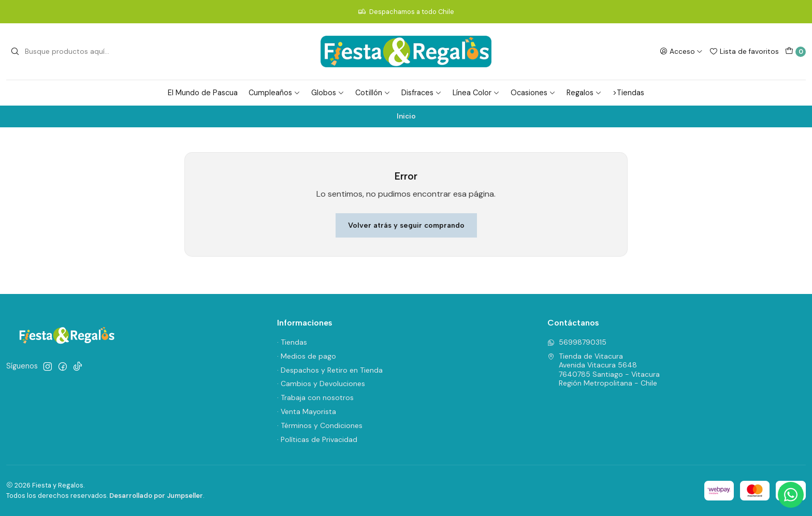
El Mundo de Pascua (203, 93)
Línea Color (476, 93)
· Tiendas (292, 342)
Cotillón (373, 93)
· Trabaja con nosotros (315, 397)
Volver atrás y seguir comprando (406, 225)
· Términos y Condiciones (320, 425)
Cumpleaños (274, 93)
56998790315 (577, 342)
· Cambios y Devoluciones (321, 384)
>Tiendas (628, 93)
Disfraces (422, 93)
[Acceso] (681, 51)
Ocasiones (533, 93)
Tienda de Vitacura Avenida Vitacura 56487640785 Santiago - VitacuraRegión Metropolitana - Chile (604, 370)
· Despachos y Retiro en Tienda (330, 370)
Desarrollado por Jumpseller (156, 496)
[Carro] (795, 52)
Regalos (584, 93)
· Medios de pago (307, 356)
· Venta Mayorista (307, 411)
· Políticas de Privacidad (317, 439)
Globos (328, 93)
